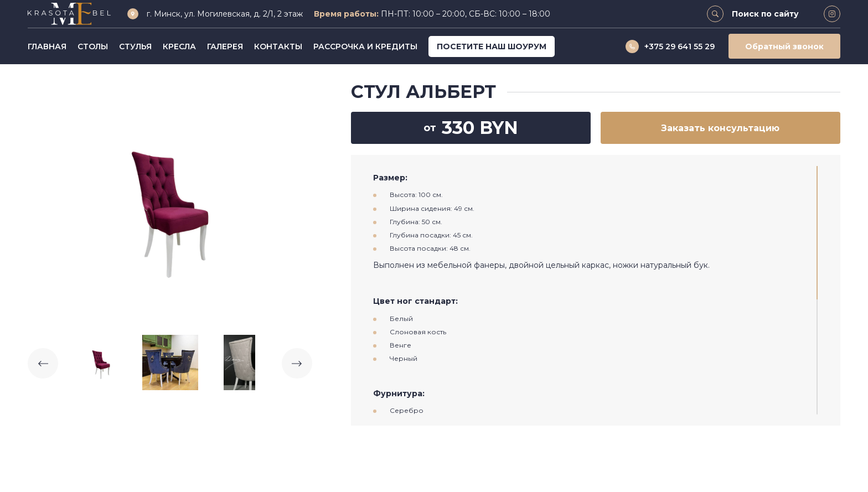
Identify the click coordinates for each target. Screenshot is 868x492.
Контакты (278, 46)
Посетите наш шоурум (492, 46)
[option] (170, 205)
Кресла (179, 46)
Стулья (135, 46)
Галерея (225, 46)
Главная (47, 46)
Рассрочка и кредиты (365, 46)
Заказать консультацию (720, 128)
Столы (93, 46)
